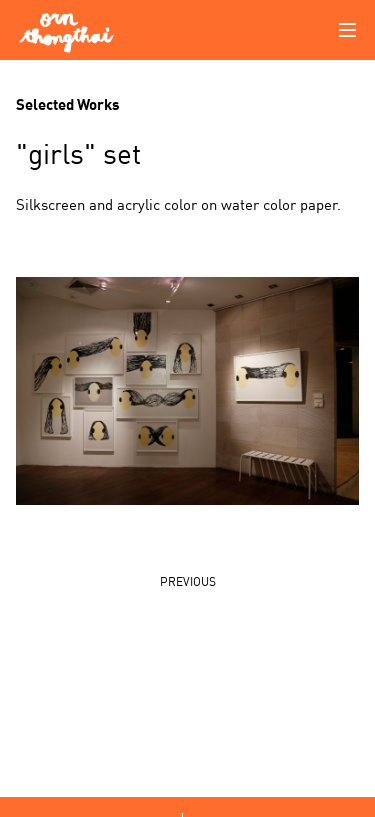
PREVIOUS (188, 580)
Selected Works (68, 103)
